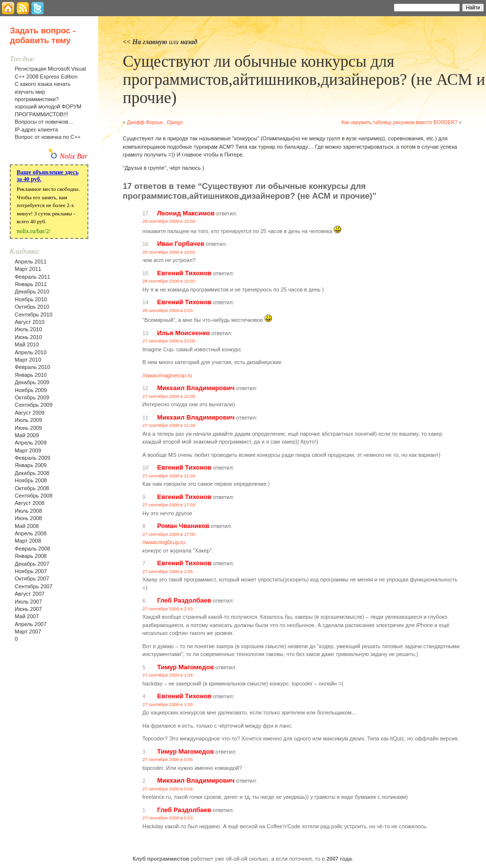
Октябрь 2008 (32, 488)
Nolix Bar (74, 156)
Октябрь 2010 (32, 307)
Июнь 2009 (28, 428)
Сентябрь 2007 (34, 586)
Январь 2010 (31, 375)
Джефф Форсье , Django (155, 122)
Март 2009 (28, 450)
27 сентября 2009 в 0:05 (168, 760)
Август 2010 (30, 322)
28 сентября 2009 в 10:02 (169, 252)
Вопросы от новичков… (44, 122)
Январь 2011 (31, 284)
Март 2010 (28, 360)
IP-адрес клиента (36, 130)
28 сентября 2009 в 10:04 (169, 221)
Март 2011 (28, 269)
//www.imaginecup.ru (167, 375)
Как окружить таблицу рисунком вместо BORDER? (399, 122)
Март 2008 (28, 541)
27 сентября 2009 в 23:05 (169, 341)
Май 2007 (27, 616)
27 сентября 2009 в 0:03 (168, 818)
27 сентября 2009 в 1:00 (168, 705)
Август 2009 (30, 413)
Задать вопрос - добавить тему (43, 36)
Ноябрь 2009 (31, 390)
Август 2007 (30, 594)
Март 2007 (28, 631)
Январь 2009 (31, 465)
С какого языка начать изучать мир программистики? (43, 92)
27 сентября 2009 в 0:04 (168, 789)
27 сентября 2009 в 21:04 (169, 425)
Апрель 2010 (31, 352)
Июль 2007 (28, 602)
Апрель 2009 (31, 443)
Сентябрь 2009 (34, 405)
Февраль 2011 (32, 277)
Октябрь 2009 (32, 397)
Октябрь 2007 (32, 579)
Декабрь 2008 (32, 473)
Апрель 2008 (31, 533)
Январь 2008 (31, 556)
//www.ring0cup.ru (164, 542)
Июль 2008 (28, 511)
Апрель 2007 (31, 624)
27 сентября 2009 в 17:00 (169, 534)
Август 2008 (30, 503)
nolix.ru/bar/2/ (34, 231)
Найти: (381, 7)
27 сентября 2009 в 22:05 (169, 396)
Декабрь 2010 (32, 291)
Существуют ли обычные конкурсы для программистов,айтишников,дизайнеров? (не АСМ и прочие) (304, 79)
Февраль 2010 (32, 367)
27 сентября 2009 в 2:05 (168, 572)
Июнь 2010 (28, 337)
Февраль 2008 (32, 549)
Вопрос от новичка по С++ (48, 137)
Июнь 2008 (28, 518)
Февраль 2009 (32, 458)
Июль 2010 (28, 329)
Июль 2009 (28, 420)
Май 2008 (27, 526)
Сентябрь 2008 (34, 496)
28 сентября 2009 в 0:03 (168, 311)
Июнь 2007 (28, 609)
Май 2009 (27, 435)
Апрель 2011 (31, 262)
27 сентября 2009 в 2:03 (168, 609)
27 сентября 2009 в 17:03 (169, 505)
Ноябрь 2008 (31, 480)
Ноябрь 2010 (31, 299)
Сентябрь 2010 (34, 315)
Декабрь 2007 (32, 564)
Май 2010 (27, 344)
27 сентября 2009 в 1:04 (168, 675)
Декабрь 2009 (32, 382)
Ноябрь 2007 (31, 571)
